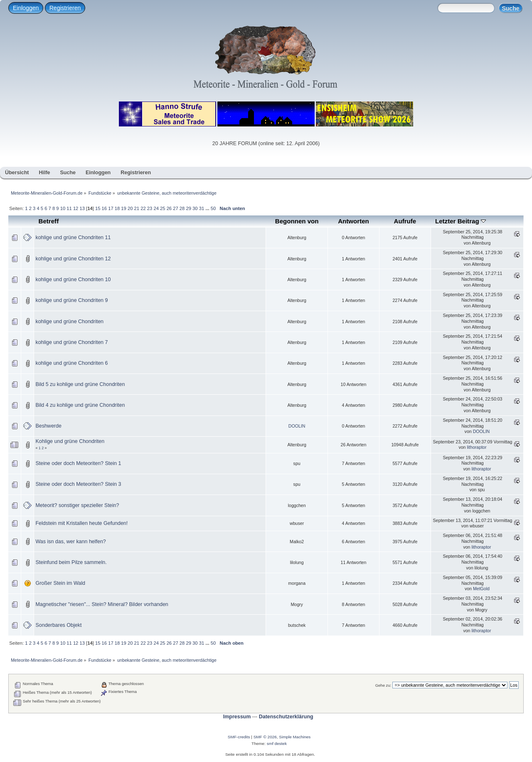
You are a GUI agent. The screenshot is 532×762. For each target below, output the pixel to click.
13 (82, 208)
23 (150, 208)
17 (111, 208)
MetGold (481, 589)
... (208, 208)
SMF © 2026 (265, 737)
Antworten (353, 221)
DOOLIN (297, 426)
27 (175, 208)
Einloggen (26, 8)
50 (213, 208)
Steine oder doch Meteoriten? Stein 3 (78, 484)
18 (117, 208)
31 (202, 208)
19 (123, 208)
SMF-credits (239, 737)
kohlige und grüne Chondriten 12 (73, 259)
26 (169, 208)
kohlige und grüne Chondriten (69, 322)
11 (69, 208)
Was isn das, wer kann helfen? (70, 542)
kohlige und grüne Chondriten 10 (73, 280)
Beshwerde (48, 426)
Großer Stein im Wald (60, 583)
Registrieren (65, 8)
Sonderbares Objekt (58, 625)
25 (163, 208)
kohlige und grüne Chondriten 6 (71, 363)
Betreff (49, 221)
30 (195, 208)
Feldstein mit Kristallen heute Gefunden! (81, 523)
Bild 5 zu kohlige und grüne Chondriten (80, 384)
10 (63, 208)
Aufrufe (405, 221)
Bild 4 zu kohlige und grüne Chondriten (80, 405)
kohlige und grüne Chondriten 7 (71, 342)
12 (76, 208)
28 (182, 208)
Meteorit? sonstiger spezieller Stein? (77, 505)
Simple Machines (295, 737)
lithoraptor (477, 447)
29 (188, 208)
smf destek (277, 743)
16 (104, 208)
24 (156, 208)
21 (137, 208)
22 (143, 208)
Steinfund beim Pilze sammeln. (71, 562)
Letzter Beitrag (461, 221)
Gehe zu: (383, 685)
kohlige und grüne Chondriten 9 (71, 300)
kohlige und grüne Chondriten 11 (73, 238)
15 (98, 208)
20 (130, 208)
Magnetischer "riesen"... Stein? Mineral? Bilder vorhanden (102, 604)
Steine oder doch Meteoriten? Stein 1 (78, 463)
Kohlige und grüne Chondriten (70, 441)
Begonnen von (297, 221)
